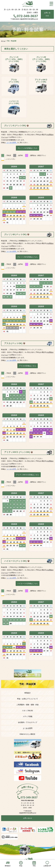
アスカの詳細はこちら (28, 366)
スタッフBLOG (27, 711)
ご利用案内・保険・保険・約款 (28, 705)
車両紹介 (28, 693)
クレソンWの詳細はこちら (27, 257)
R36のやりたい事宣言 (28, 734)
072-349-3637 (27, 16)
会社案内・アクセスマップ (28, 722)
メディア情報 (28, 716)
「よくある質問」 (11, 143)
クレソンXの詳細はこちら (27, 148)
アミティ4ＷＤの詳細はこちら (27, 475)
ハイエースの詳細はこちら (28, 583)
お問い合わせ (47, 14)
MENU (51, 6)
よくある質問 (28, 728)
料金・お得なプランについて (28, 699)
